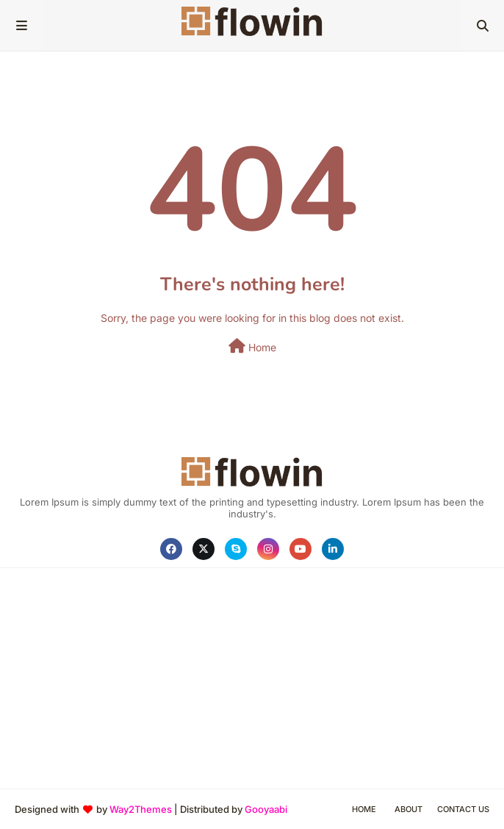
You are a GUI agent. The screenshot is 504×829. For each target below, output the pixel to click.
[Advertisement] (252, 678)
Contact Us (463, 809)
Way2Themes (141, 809)
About (408, 809)
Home (252, 346)
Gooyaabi (266, 809)
